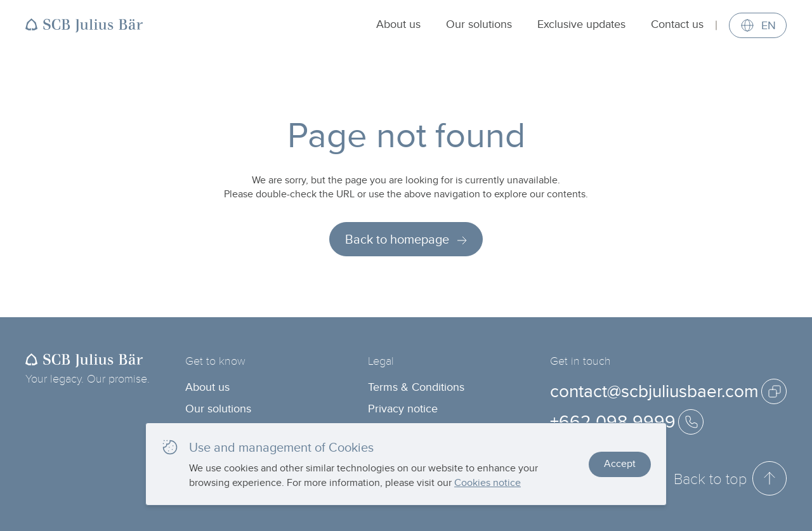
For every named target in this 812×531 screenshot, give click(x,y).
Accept (620, 463)
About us (398, 24)
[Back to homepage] (84, 25)
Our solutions (479, 24)
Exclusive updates (581, 24)
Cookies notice (488, 482)
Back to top (730, 478)
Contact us (677, 24)
